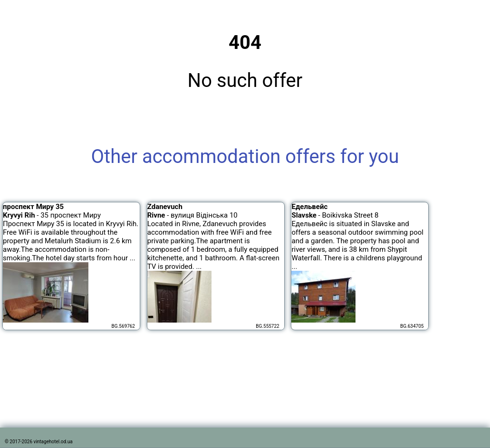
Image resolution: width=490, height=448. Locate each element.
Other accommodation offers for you (245, 157)
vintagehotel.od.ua (53, 442)
